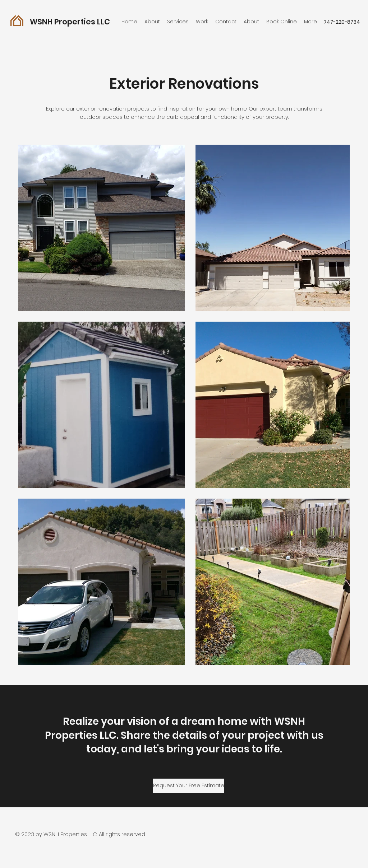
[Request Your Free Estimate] (189, 786)
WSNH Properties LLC (70, 22)
